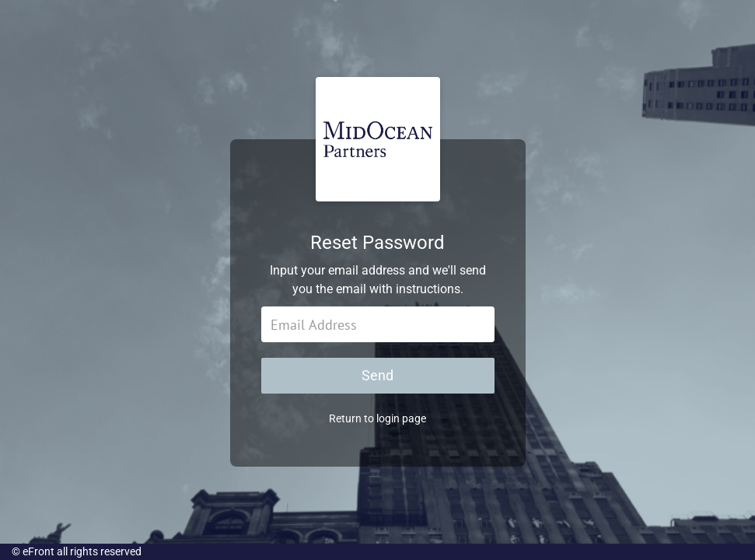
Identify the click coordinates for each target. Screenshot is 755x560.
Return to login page (377, 418)
